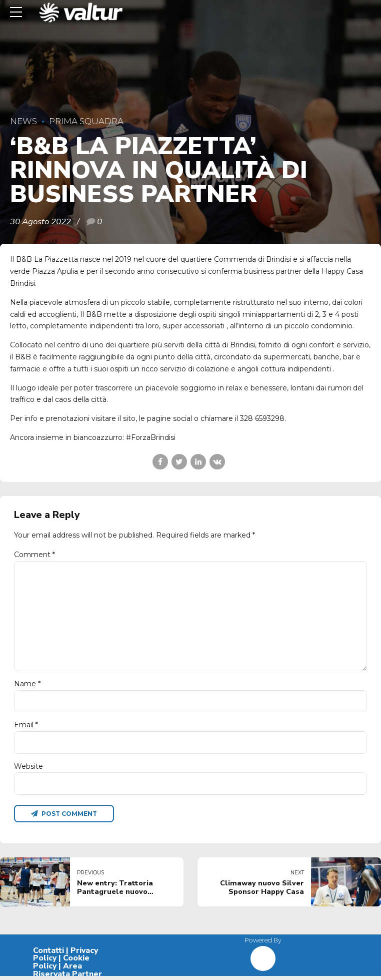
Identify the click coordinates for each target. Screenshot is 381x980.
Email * (26, 728)
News (23, 121)
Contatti (48, 954)
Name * (27, 687)
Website (28, 769)
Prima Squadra (86, 121)
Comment (34, 555)
